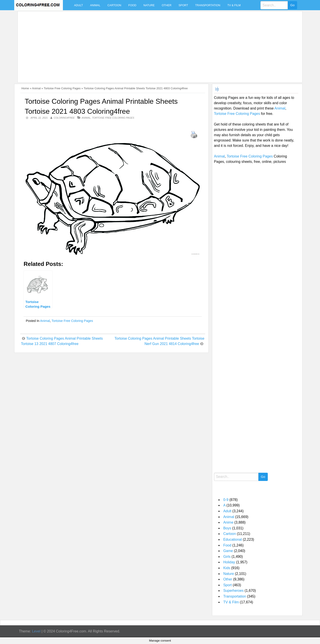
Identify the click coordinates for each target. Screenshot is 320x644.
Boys (227, 528)
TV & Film (234, 5)
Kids (227, 568)
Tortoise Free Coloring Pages (62, 88)
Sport (183, 5)
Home (25, 88)
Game (228, 551)
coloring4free (64, 118)
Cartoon (114, 5)
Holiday (229, 562)
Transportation (208, 5)
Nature (149, 5)
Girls (227, 557)
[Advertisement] (153, 44)
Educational (233, 539)
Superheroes (234, 591)
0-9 (226, 500)
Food (132, 5)
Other (167, 5)
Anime (228, 522)
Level (36, 631)
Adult (78, 5)
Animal (95, 5)
